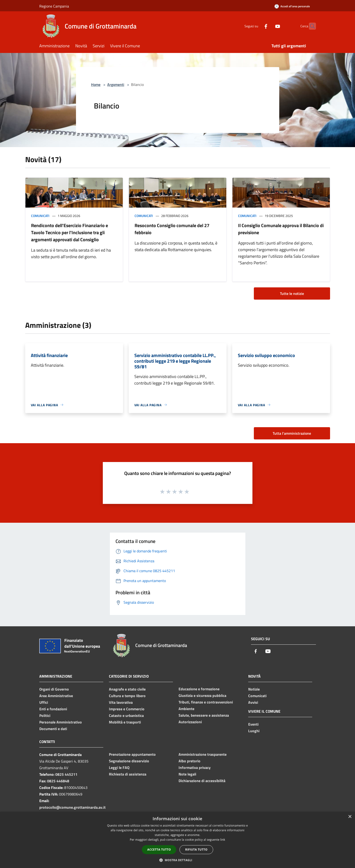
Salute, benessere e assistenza (204, 715)
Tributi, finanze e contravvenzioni (206, 702)
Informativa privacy (195, 768)
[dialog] (177, 840)
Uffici (44, 702)
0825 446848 (58, 781)
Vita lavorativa (121, 702)
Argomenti (116, 84)
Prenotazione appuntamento (132, 754)
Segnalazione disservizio (129, 761)
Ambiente (186, 709)
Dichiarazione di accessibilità (202, 781)
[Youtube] (268, 26)
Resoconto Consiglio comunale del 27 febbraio (172, 229)
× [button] (350, 817)
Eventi (253, 724)
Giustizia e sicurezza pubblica (202, 695)
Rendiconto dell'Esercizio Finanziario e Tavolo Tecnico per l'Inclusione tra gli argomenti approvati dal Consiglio (70, 232)
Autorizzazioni (190, 722)
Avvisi (253, 702)
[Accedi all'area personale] (292, 6)
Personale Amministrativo (61, 722)
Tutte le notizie (292, 293)
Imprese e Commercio (127, 709)
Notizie (254, 689)
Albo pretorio (189, 761)
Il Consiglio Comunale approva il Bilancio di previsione (281, 229)
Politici (45, 715)
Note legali (187, 774)
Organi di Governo (54, 689)
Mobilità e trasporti (125, 722)
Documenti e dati (53, 729)
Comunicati (40, 216)
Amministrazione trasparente (203, 754)
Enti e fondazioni (53, 709)
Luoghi (254, 731)
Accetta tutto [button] (159, 850)
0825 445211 (66, 774)
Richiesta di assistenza (128, 774)
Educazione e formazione (199, 689)
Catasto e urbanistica (126, 715)
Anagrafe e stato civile (127, 689)
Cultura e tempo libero (127, 696)
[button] (178, 860)
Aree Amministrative (56, 696)
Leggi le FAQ (119, 768)
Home (96, 84)
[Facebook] (257, 26)
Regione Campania (54, 6)
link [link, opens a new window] (223, 840)
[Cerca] (310, 26)
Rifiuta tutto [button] (196, 850)
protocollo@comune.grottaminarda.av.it (72, 807)
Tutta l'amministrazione (292, 433)
